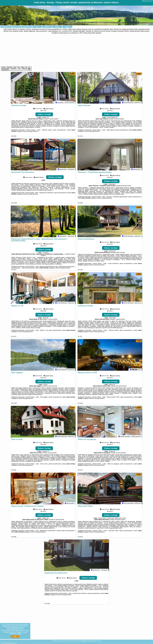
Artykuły (67, 27)
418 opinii (119, 387)
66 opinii (123, 187)
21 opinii (117, 320)
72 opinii (50, 320)
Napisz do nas (97, 641)
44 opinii (72, 255)
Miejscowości (27, 27)
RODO (19, 634)
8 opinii (118, 253)
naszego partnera (33, 132)
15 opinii (56, 521)
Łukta (72, 74)
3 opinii (49, 454)
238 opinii (117, 521)
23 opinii (51, 120)
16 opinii (118, 454)
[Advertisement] (77, 50)
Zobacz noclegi (44, 115)
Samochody (47, 27)
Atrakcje (57, 27)
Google (5, 626)
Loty (37, 27)
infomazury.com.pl (147, 1)
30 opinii (116, 120)
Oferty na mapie (17, 27)
